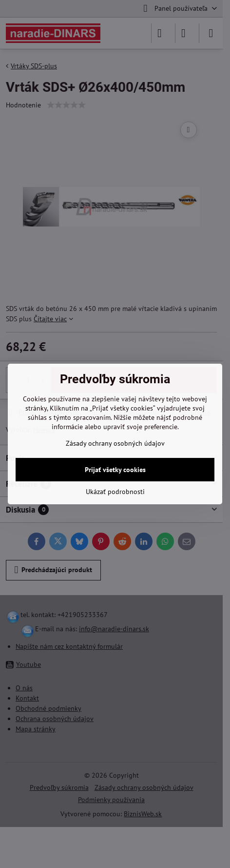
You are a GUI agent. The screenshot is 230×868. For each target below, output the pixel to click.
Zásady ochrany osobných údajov (115, 443)
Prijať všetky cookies (115, 470)
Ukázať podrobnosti (115, 492)
